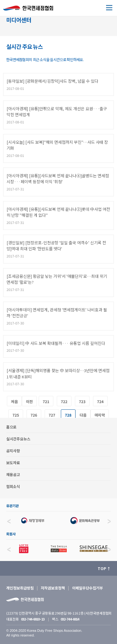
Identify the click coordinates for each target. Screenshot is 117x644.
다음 (83, 415)
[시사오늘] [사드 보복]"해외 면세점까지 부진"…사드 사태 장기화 (57, 145)
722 (64, 401)
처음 (14, 401)
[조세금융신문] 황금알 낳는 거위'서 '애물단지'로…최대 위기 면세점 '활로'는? (57, 279)
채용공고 (13, 474)
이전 (29, 401)
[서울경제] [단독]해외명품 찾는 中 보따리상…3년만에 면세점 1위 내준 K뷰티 (58, 374)
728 (68, 415)
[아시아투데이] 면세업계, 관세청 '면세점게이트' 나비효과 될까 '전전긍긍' (57, 313)
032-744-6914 (70, 619)
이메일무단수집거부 (88, 588)
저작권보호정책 (53, 588)
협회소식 (13, 486)
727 (52, 415)
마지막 (100, 415)
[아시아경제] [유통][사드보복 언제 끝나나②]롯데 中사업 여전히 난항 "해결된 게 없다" (58, 212)
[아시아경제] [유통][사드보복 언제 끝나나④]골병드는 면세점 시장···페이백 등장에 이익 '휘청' (58, 179)
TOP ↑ (104, 568)
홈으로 (11, 427)
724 (100, 401)
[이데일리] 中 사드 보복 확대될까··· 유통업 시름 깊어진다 (56, 343)
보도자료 (13, 462)
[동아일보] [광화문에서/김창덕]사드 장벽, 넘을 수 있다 (52, 81)
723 (82, 401)
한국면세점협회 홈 (31, 10)
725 (16, 415)
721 (46, 401)
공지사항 (13, 451)
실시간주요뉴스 (18, 439)
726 (34, 415)
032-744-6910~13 (33, 619)
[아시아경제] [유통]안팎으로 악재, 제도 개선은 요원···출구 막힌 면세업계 (57, 112)
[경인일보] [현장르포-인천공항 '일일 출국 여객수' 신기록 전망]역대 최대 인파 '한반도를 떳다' (56, 246)
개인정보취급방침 (20, 588)
